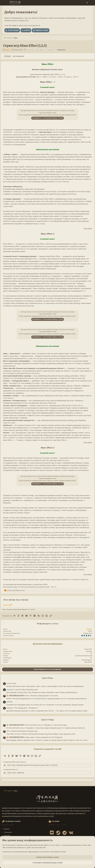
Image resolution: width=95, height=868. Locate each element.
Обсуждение (18, 56)
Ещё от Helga (48, 720)
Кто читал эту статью (16, 600)
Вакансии (7, 835)
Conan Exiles (11, 683)
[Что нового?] (87, 3)
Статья (7, 56)
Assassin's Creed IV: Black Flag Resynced (22, 689)
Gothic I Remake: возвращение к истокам (32, 696)
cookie (27, 845)
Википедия (88, 229)
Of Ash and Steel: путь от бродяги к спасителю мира (37, 725)
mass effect (31, 50)
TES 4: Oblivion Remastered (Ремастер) (22, 731)
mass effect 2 (40, 50)
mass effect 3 (51, 50)
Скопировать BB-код (10, 769)
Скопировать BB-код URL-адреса (14, 762)
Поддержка (8, 832)
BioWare (89, 651)
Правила (7, 829)
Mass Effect (88, 662)
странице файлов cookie (67, 115)
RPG (91, 649)
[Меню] (4, 3)
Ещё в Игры (47, 678)
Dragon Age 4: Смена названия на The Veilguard (34, 737)
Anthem (10, 702)
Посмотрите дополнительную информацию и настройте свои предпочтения (34, 852)
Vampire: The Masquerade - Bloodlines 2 (22, 708)
